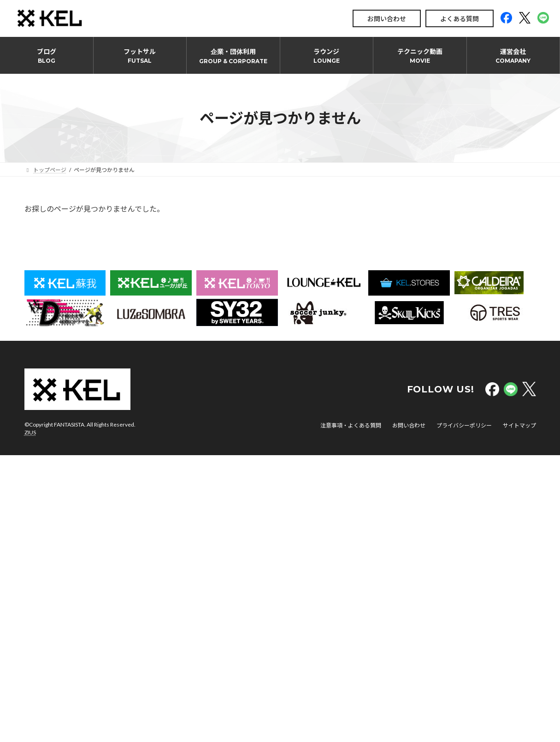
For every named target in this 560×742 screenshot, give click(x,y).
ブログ (47, 56)
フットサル (140, 56)
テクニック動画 (420, 56)
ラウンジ (327, 56)
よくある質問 (460, 19)
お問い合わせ (387, 19)
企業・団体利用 (233, 56)
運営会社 (513, 56)
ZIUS (30, 432)
